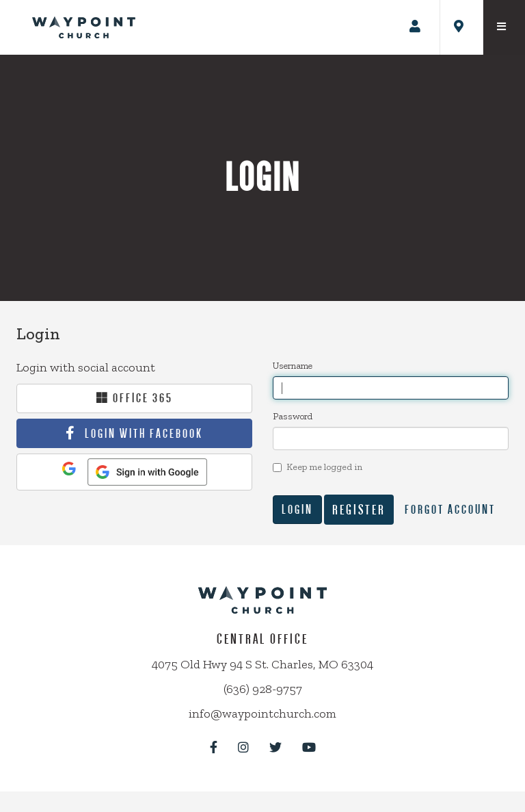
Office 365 (135, 398)
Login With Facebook (144, 433)
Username (293, 366)
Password (293, 416)
